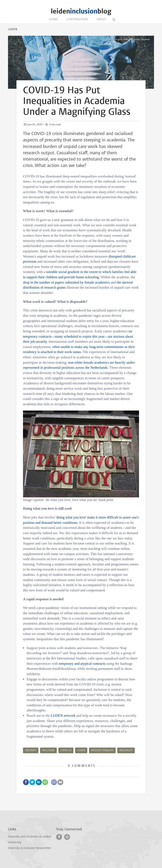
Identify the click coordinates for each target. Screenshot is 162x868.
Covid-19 (66, 751)
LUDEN (81, 751)
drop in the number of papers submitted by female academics (66, 282)
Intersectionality (102, 751)
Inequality (126, 751)
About (101, 20)
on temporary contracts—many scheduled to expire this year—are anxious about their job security (78, 336)
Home (53, 20)
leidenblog (81, 11)
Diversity (31, 751)
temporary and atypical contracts (82, 664)
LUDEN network (63, 716)
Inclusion (48, 751)
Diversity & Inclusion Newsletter (30, 848)
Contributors (77, 20)
